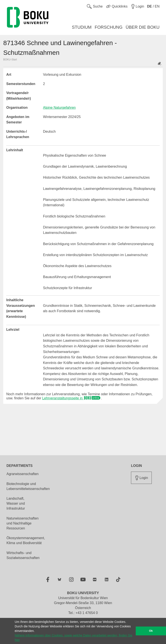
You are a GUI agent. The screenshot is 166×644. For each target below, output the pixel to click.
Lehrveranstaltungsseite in (71, 398)
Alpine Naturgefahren (59, 108)
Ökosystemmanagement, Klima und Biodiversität (26, 540)
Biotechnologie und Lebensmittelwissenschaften (28, 486)
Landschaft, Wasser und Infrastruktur (16, 503)
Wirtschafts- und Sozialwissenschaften (23, 555)
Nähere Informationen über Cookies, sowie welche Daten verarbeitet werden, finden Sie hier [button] (73, 638)
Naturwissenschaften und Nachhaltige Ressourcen (23, 523)
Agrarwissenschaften (23, 474)
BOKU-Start (10, 60)
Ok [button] (151, 631)
